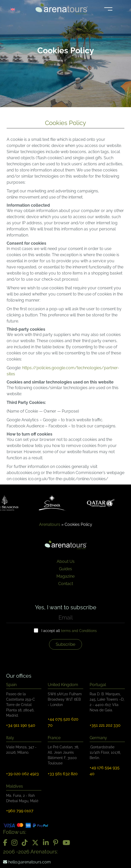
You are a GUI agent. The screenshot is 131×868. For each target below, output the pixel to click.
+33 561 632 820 (63, 774)
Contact (66, 584)
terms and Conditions (79, 631)
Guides (65, 569)
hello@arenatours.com (27, 862)
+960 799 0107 (20, 811)
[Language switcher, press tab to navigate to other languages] (16, 9)
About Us (66, 561)
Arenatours (50, 524)
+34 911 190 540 (21, 725)
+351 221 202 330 (105, 725)
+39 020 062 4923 (22, 774)
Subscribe (65, 644)
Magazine (65, 576)
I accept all (69, 631)
